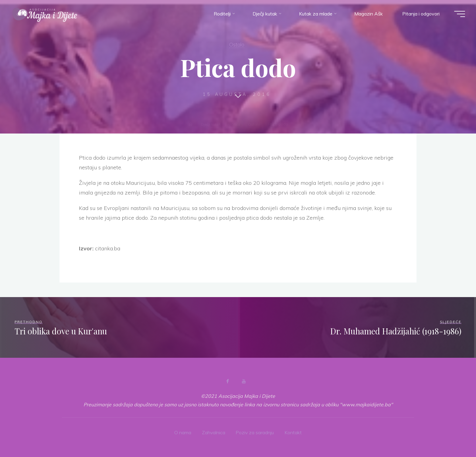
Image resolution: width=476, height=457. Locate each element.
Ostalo (237, 44)
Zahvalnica (213, 432)
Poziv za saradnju (255, 432)
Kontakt (294, 432)
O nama (182, 432)
